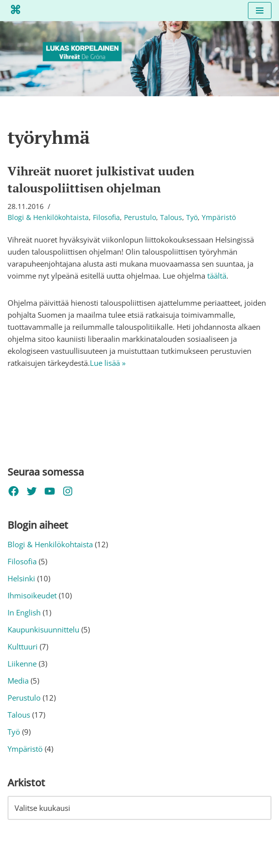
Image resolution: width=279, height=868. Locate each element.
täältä (217, 276)
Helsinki (21, 578)
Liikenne (22, 664)
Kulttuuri (23, 646)
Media (18, 681)
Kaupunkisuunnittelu (43, 629)
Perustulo (140, 218)
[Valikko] (260, 11)
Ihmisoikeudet (32, 595)
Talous (171, 218)
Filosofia (106, 218)
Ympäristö (219, 218)
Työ (192, 218)
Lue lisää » (108, 363)
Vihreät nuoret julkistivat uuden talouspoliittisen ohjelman (101, 179)
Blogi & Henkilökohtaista (48, 218)
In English (24, 612)
